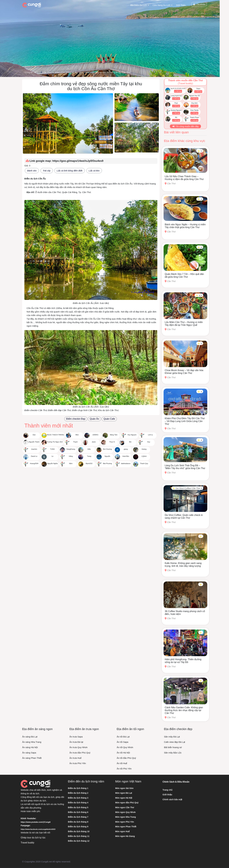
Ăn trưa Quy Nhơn (78, 747)
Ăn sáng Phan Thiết (32, 758)
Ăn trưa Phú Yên (78, 763)
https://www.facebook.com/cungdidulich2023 (38, 829)
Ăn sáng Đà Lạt (30, 737)
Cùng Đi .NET (31, 72)
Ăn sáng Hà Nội (30, 747)
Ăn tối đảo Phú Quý (126, 758)
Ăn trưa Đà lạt (76, 742)
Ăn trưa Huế (75, 758)
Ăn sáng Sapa (29, 753)
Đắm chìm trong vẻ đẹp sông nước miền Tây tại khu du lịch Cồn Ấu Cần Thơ (93, 72)
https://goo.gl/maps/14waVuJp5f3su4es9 (78, 161)
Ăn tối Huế (122, 763)
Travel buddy (27, 843)
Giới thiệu (181, 5)
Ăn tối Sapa (122, 742)
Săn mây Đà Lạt (172, 737)
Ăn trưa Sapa (76, 737)
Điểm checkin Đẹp (76, 419)
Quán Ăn (94, 419)
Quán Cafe (109, 419)
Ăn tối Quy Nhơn (125, 747)
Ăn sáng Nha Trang (32, 742)
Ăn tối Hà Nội (123, 753)
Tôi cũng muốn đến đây (185, 126)
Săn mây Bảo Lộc (173, 753)
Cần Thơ (47, 72)
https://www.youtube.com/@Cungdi (36, 822)
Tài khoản (199, 4)
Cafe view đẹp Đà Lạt (175, 742)
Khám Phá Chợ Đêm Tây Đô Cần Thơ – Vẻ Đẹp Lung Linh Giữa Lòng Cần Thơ (185, 421)
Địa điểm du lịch (139, 5)
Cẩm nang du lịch (161, 5)
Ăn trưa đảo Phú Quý (80, 753)
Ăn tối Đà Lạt (123, 737)
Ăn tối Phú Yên (124, 769)
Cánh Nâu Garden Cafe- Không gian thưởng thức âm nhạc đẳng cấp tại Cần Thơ (184, 710)
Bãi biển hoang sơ (173, 747)
